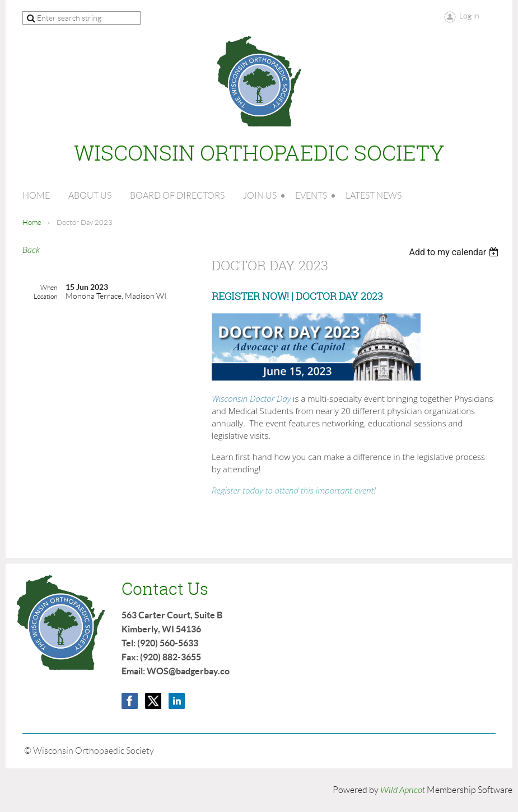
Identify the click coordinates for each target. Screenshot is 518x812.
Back (31, 250)
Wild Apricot (403, 790)
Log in (469, 16)
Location (45, 296)
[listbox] (455, 252)
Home (32, 222)
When (49, 287)
